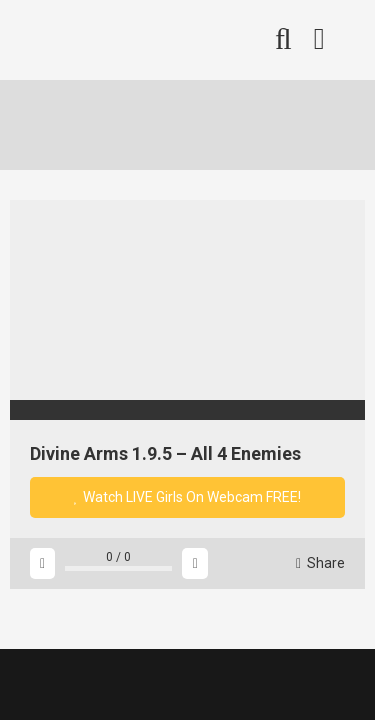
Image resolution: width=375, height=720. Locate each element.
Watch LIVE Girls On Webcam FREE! (188, 497)
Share (320, 563)
